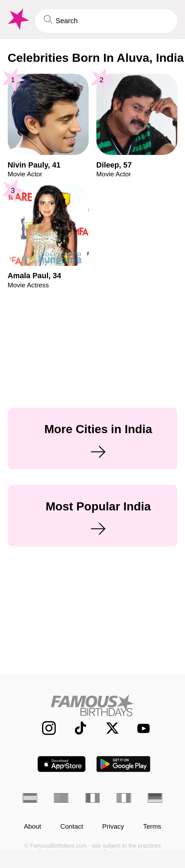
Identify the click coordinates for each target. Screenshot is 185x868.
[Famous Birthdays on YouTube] (140, 728)
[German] (155, 798)
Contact (72, 826)
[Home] (93, 705)
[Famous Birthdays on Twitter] (108, 728)
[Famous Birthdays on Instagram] (44, 728)
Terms (152, 826)
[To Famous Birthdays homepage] (18, 19)
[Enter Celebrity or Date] (106, 21)
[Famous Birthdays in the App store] (61, 764)
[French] (93, 798)
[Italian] (124, 798)
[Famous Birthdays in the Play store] (124, 764)
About (33, 826)
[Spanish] (30, 798)
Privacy (113, 826)
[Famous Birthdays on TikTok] (76, 728)
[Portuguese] (61, 798)
